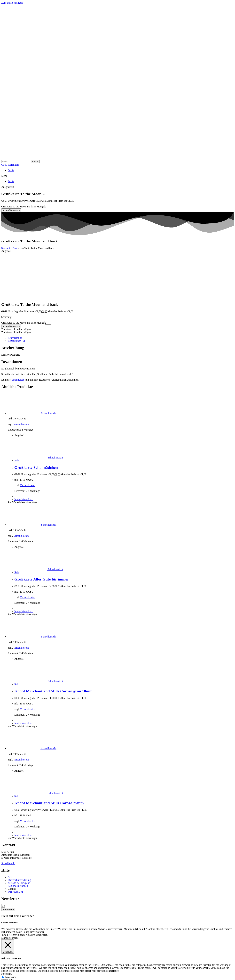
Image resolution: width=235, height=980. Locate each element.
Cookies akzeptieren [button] (37, 891)
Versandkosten (21, 380)
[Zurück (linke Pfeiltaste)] (3, 978)
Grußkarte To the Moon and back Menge (23, 207)
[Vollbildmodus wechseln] (6, 975)
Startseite (6, 248)
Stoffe (11, 170)
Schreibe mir (8, 820)
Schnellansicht (48, 369)
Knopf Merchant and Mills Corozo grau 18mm (53, 647)
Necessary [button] (7, 930)
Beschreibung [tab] (15, 294)
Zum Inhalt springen (12, 3)
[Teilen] (9, 975)
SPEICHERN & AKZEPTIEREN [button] (19, 957)
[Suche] (35, 162)
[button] (117, 176)
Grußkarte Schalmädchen (36, 424)
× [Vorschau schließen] (2, 960)
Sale (15, 248)
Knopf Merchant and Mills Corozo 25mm (49, 759)
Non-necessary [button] (9, 945)
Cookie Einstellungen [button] (13, 891)
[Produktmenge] (48, 207)
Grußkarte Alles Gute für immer (42, 536)
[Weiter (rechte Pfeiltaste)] (6, 978)
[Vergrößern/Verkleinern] (3, 975)
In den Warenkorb (11, 210)
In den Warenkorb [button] (24, 456)
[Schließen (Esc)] (12, 975)
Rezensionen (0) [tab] (16, 297)
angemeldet (18, 336)
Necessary (11, 933)
